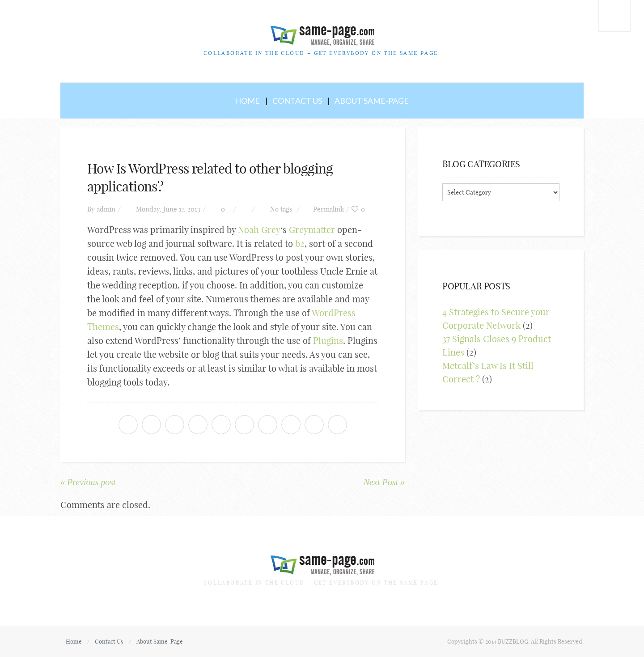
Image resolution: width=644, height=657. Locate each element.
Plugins (328, 341)
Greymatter (312, 230)
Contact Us (297, 101)
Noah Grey (259, 230)
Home (247, 101)
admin (106, 209)
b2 (300, 244)
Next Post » (384, 482)
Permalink (328, 209)
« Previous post (88, 482)
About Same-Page (372, 101)
